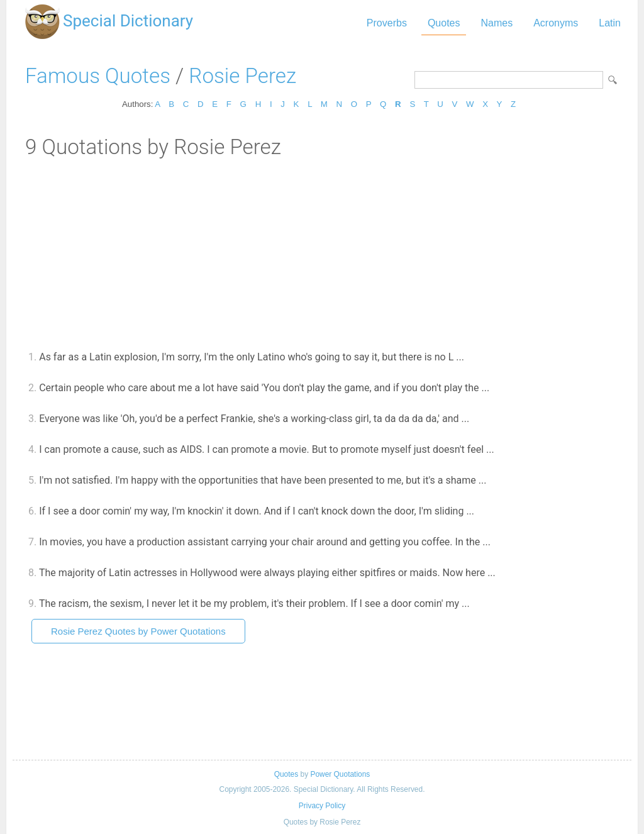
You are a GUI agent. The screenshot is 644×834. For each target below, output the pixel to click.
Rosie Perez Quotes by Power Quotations (138, 631)
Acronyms (556, 23)
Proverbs (387, 23)
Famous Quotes (98, 76)
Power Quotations (340, 774)
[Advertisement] (322, 253)
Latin (610, 23)
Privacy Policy (322, 806)
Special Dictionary (128, 21)
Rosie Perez (242, 76)
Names (497, 23)
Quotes (444, 23)
